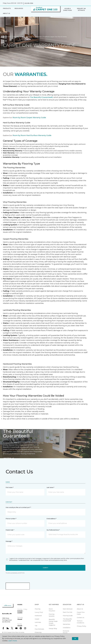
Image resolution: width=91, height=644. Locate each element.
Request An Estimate (81, 9)
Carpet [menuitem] (37, 619)
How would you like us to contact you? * (18, 507)
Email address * (51, 519)
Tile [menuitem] (36, 626)
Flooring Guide (18, 37)
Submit (45, 568)
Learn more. (13, 641)
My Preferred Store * (53, 530)
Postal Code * (10, 530)
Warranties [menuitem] (66, 624)
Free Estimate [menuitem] (39, 629)
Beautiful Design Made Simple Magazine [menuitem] (53, 622)
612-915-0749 (29, 3)
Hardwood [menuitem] (38, 616)
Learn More (8, 458)
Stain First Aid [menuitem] (67, 612)
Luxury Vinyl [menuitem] (39, 612)
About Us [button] (6, 13)
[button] (62, 14)
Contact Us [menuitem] (81, 618)
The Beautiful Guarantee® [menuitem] (67, 620)
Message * (9, 541)
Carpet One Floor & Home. (16, 632)
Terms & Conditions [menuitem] (80, 622)
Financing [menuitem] (38, 632)
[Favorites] (64, 14)
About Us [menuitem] (80, 609)
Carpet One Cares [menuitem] (81, 613)
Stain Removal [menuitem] (68, 609)
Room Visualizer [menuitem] (52, 610)
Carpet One (7, 37)
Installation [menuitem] (67, 628)
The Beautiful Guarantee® (41, 97)
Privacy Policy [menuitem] (81, 626)
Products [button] (7, 8)
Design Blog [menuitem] (53, 629)
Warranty (29, 37)
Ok (75, 638)
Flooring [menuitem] (37, 609)
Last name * (50, 487)
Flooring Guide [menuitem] (68, 616)
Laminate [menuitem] (38, 622)
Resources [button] (19, 8)
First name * (10, 487)
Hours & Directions (67, 9)
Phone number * (11, 519)
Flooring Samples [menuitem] (52, 615)
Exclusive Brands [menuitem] (66, 632)
